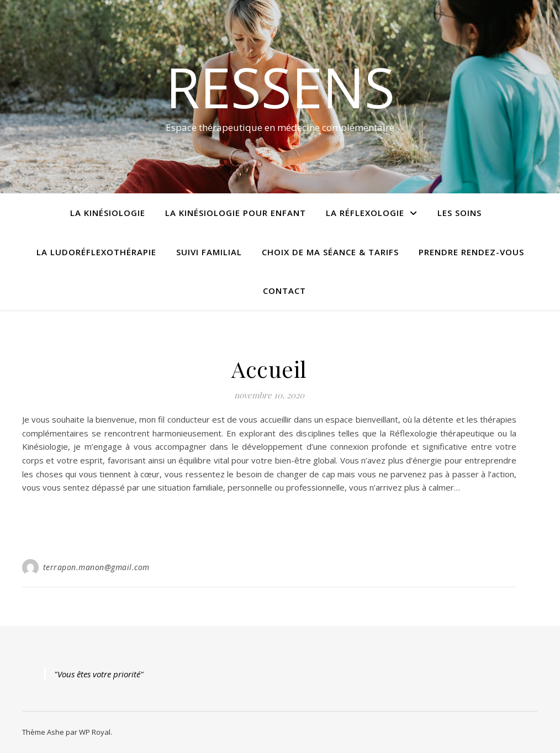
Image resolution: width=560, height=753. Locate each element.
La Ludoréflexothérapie (96, 252)
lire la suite (270, 528)
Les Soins (459, 213)
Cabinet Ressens (269, 349)
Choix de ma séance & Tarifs (330, 252)
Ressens (280, 87)
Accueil (269, 369)
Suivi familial (209, 252)
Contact (284, 291)
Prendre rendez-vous (471, 252)
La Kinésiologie (108, 213)
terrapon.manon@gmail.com (96, 567)
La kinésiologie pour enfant (236, 213)
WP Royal (95, 732)
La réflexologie (365, 213)
